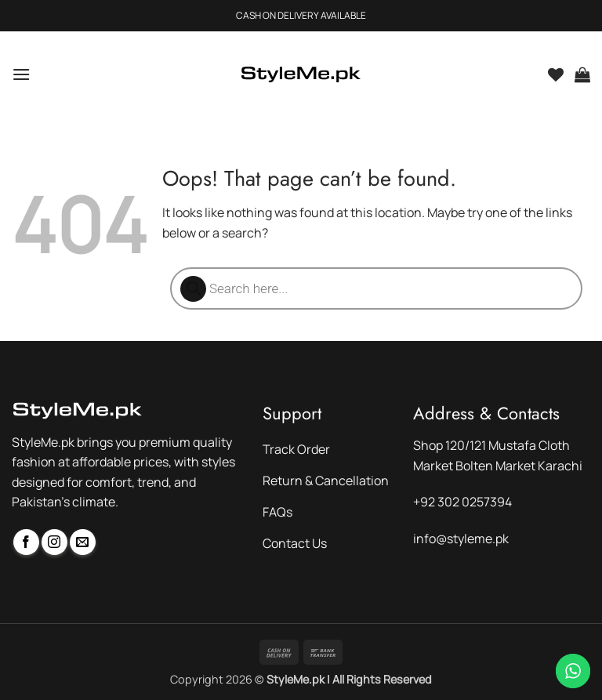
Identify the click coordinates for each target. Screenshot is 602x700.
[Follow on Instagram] (54, 542)
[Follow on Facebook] (26, 542)
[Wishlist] (556, 74)
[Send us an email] (83, 542)
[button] (21, 74)
